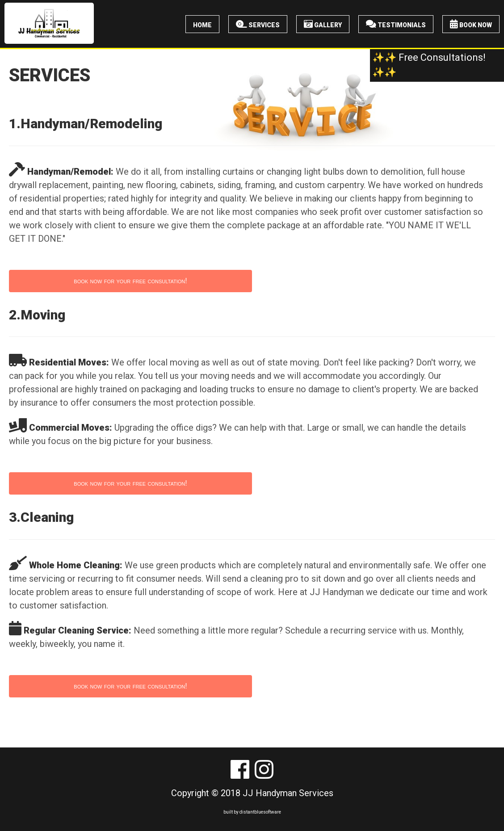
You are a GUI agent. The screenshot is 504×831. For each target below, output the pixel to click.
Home (202, 24)
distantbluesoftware (260, 812)
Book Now (471, 24)
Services (258, 24)
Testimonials (396, 24)
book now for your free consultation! (130, 281)
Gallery (323, 24)
